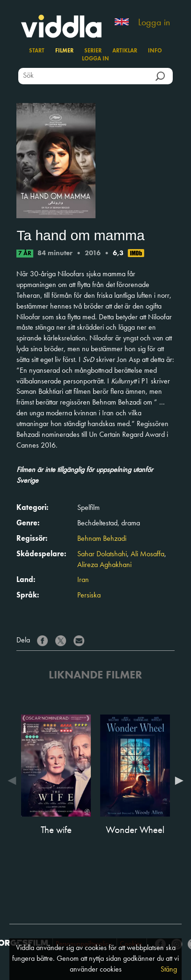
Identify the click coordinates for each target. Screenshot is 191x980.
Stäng (169, 970)
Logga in (154, 23)
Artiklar (125, 51)
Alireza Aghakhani (104, 565)
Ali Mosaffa (147, 554)
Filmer (64, 51)
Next (177, 781)
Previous (14, 781)
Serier (93, 51)
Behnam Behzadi (102, 539)
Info (155, 51)
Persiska (89, 596)
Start (37, 51)
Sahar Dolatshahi (102, 554)
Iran (83, 580)
